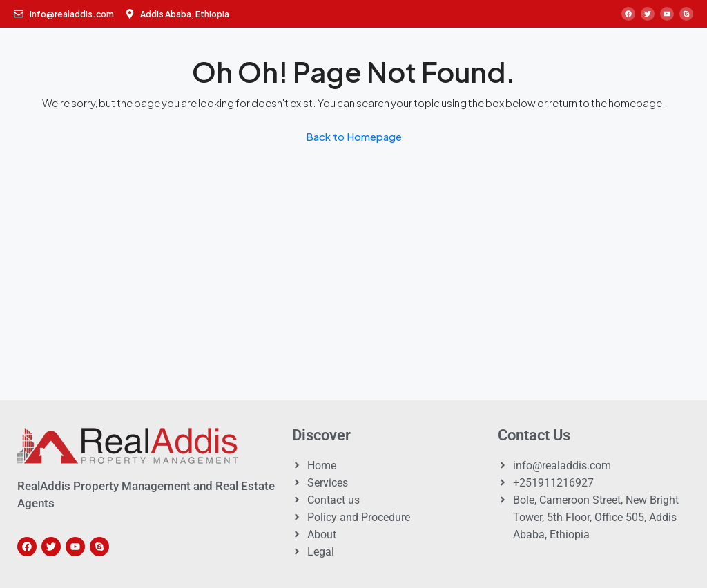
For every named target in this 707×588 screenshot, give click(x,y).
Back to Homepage (354, 136)
